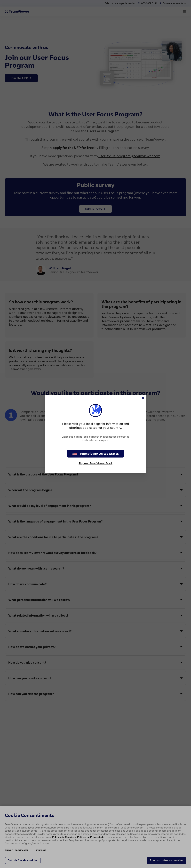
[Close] (143, 398)
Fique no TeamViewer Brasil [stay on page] (96, 463)
